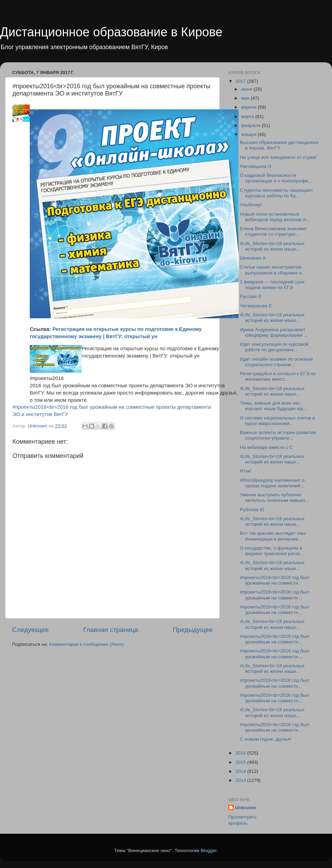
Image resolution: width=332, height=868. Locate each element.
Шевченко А (253, 258)
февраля (251, 125)
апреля (249, 107)
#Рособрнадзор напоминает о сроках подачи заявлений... (272, 483)
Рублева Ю (252, 510)
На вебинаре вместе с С (266, 447)
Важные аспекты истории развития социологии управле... (278, 435)
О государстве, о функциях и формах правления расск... (272, 551)
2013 (241, 780)
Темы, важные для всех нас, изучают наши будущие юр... (274, 406)
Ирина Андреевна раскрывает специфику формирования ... (274, 332)
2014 (241, 771)
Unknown (246, 808)
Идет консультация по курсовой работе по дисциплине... (274, 347)
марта (248, 116)
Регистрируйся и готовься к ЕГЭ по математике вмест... (278, 376)
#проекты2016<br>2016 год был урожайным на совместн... (275, 580)
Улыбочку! (251, 205)
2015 (241, 762)
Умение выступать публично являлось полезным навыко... (275, 498)
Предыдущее (193, 630)
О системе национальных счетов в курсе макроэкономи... (278, 421)
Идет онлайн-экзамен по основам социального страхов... (276, 362)
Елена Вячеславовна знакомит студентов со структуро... (274, 231)
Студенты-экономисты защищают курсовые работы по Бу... (276, 193)
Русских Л (251, 296)
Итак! (246, 471)
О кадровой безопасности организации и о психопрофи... (276, 178)
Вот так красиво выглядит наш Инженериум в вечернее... (273, 536)
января (249, 134)
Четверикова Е (256, 306)
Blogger (209, 851)
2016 (241, 753)
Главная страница (111, 630)
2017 (241, 81)
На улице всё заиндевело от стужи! (278, 157)
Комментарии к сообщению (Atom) (86, 644)
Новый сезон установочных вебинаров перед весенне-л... (275, 217)
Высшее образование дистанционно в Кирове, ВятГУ (279, 145)
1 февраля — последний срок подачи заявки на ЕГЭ (272, 285)
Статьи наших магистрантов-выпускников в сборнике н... (273, 270)
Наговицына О (256, 166)
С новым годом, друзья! (266, 739)
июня (247, 89)
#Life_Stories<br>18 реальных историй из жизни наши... (272, 246)
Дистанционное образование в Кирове (111, 32)
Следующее (30, 630)
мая (246, 98)
